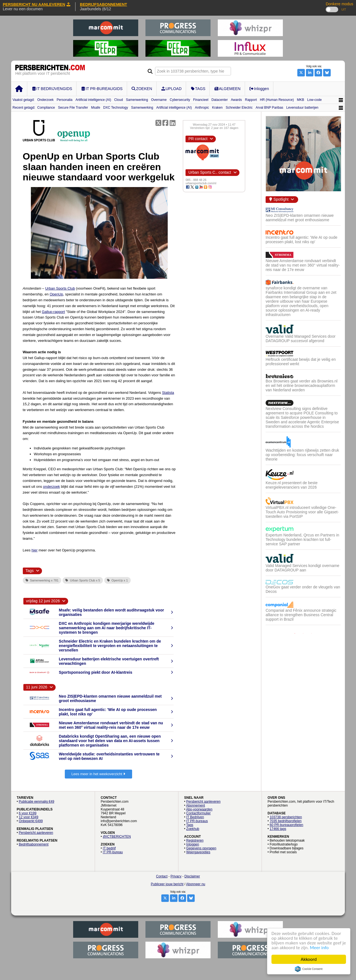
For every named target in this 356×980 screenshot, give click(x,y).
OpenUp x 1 (118, 580)
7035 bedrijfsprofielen (286, 821)
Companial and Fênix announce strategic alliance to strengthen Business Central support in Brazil (301, 615)
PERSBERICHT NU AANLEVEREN (37, 4)
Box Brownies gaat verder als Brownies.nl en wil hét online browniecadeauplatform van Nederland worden (301, 385)
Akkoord (309, 959)
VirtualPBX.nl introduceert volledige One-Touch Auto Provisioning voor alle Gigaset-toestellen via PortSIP (302, 512)
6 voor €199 (28, 813)
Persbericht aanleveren (36, 833)
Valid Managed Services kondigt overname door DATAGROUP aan (302, 568)
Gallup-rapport (53, 312)
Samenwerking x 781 (42, 580)
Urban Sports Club (60, 288)
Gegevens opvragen (201, 848)
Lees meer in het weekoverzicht (98, 774)
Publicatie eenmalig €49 (37, 802)
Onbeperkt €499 (31, 821)
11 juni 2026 (37, 687)
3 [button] (311, 633)
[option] (303, 418)
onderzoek (52, 487)
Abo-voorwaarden (199, 809)
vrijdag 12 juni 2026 (43, 601)
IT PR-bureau (113, 852)
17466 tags (278, 829)
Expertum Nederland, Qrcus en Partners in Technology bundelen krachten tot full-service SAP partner (302, 539)
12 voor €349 (29, 817)
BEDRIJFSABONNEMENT (103, 4)
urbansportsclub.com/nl (201, 183)
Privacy (176, 876)
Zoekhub (193, 829)
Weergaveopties (198, 852)
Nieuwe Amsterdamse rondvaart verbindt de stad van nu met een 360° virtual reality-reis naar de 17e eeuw (111, 725)
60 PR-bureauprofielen (287, 825)
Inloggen (193, 844)
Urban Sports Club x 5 (83, 580)
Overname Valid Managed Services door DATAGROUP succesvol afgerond (301, 339)
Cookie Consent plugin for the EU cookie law (309, 969)
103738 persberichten (286, 817)
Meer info (319, 948)
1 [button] (295, 633)
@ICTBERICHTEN (117, 837)
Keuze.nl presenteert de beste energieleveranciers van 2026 (292, 485)
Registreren (195, 840)
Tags (190, 825)
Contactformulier (199, 813)
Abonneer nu (196, 884)
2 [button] (303, 633)
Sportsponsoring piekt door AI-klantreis (96, 672)
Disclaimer (192, 876)
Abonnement (196, 805)
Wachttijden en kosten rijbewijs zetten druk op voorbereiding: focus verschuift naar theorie (302, 455)
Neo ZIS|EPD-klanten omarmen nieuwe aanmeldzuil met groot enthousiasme (300, 218)
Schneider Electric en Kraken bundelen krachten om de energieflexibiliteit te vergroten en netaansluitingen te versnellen (110, 646)
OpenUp (56, 294)
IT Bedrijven (195, 817)
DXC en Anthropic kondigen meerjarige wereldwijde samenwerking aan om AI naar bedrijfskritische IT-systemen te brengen (107, 628)
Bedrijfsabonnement (34, 844)
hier (34, 550)
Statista (168, 393)
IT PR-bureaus (197, 821)
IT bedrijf (109, 848)
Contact (162, 876)
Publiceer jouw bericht (167, 884)
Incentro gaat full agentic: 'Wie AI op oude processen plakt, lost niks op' (301, 240)
